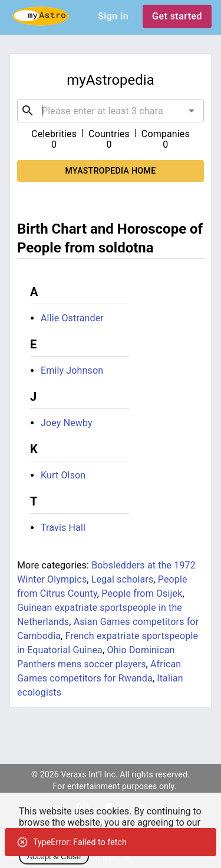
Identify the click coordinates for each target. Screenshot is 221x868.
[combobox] (111, 111)
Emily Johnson (72, 370)
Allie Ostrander (72, 318)
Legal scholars (123, 579)
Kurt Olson (63, 475)
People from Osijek (142, 593)
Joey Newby (67, 423)
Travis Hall (63, 528)
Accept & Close (54, 857)
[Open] (192, 111)
